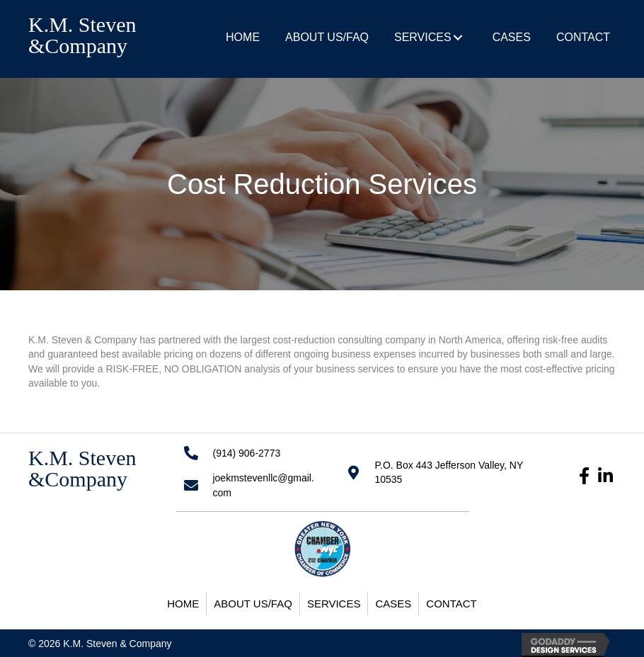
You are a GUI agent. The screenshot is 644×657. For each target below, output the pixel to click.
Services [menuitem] (334, 604)
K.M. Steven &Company (82, 35)
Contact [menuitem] (451, 604)
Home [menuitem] (183, 604)
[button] (458, 38)
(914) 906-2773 (246, 453)
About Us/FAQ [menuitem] (253, 604)
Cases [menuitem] (393, 604)
